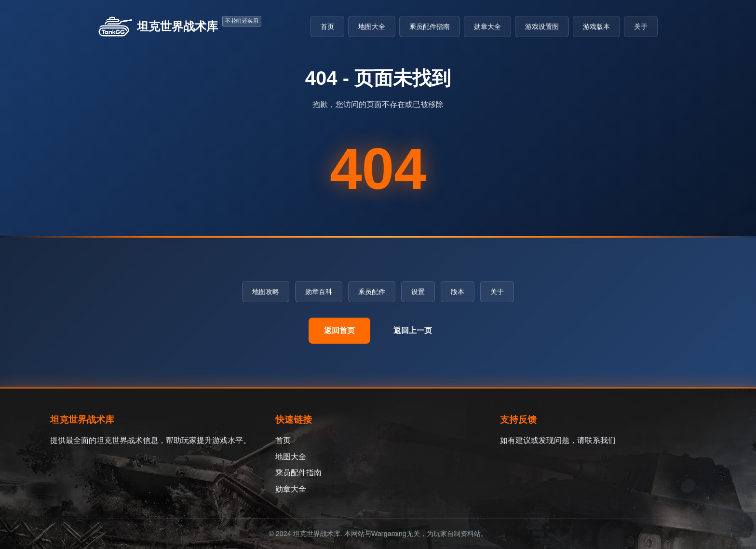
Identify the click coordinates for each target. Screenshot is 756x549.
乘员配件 (372, 292)
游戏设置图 (542, 27)
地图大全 (372, 27)
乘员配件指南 (430, 27)
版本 (458, 292)
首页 (327, 27)
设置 (418, 292)
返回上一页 (413, 330)
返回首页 (339, 330)
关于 (641, 27)
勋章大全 (487, 27)
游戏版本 (596, 27)
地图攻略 (266, 292)
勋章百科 (319, 292)
